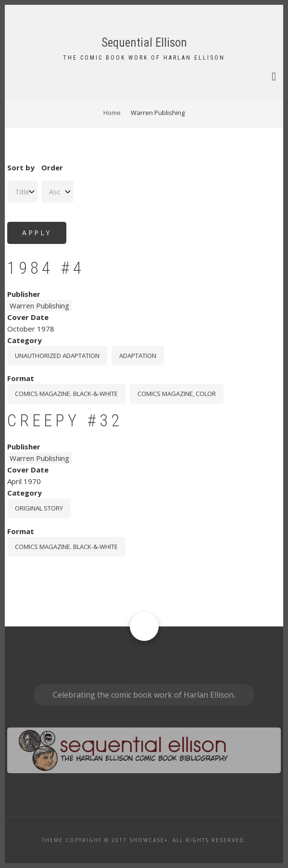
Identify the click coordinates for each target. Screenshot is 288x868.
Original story (39, 508)
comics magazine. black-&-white (66, 394)
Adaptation (138, 356)
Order (52, 167)
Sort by (21, 167)
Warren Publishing (39, 306)
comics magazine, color (177, 394)
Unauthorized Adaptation (57, 356)
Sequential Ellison (144, 43)
